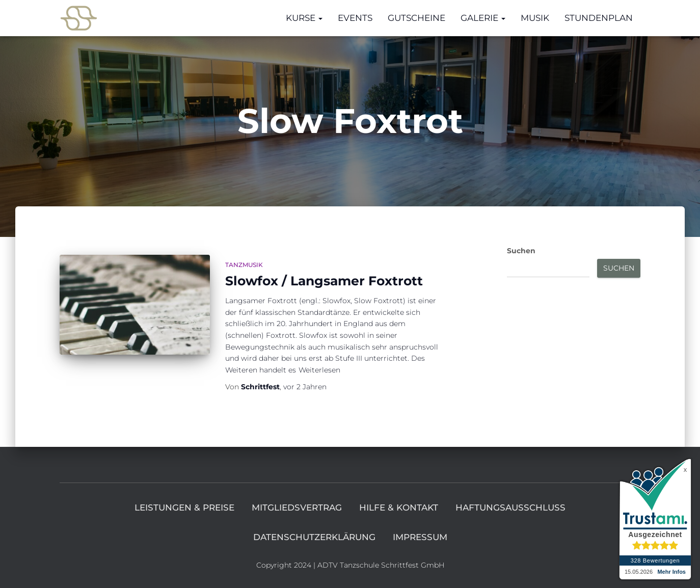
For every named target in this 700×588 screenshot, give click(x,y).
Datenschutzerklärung (314, 537)
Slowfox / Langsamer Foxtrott (324, 281)
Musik (535, 18)
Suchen (521, 251)
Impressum (420, 537)
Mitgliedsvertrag (297, 507)
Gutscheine (416, 18)
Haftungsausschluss (510, 507)
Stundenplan (599, 18)
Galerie (483, 18)
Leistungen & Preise (184, 507)
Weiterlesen (319, 370)
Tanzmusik (244, 265)
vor (305, 387)
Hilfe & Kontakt (399, 507)
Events (355, 18)
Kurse (304, 18)
